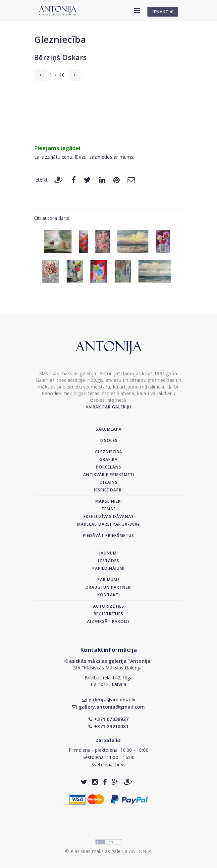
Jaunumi (109, 553)
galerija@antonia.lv (108, 699)
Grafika (108, 459)
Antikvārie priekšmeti (109, 475)
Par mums (109, 580)
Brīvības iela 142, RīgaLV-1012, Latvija (109, 681)
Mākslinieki (109, 501)
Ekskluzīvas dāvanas (109, 517)
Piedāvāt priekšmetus (108, 535)
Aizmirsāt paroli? (108, 621)
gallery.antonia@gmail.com (108, 707)
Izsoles (109, 440)
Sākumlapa (109, 429)
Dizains (109, 482)
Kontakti (109, 595)
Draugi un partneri (109, 587)
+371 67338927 (108, 719)
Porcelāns (109, 467)
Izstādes (109, 561)
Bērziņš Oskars (60, 57)
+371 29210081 (108, 726)
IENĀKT (163, 12)
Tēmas (109, 509)
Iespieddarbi (108, 490)
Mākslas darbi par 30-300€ (109, 524)
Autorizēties (109, 606)
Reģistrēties (108, 614)
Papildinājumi (108, 568)
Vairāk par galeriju (108, 407)
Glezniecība (60, 39)
